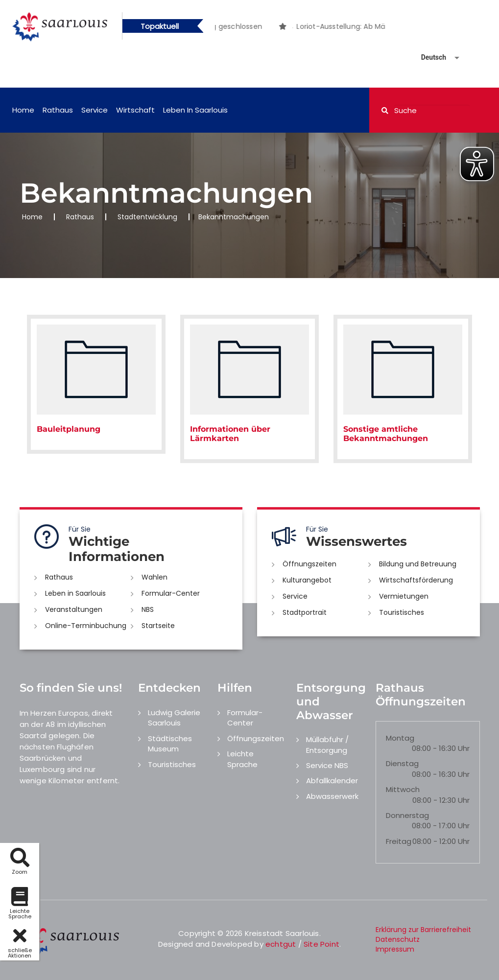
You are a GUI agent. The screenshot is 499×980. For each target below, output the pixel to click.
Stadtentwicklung (147, 217)
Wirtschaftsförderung (416, 580)
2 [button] (308, 28)
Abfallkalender (332, 781)
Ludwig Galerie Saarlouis (174, 718)
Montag (400, 738)
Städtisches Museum (170, 744)
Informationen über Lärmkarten (230, 434)
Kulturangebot (307, 580)
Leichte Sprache (242, 759)
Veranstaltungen (74, 609)
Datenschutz (398, 939)
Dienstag (402, 763)
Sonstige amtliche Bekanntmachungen (386, 434)
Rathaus (58, 110)
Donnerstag (407, 815)
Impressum (395, 949)
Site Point (321, 944)
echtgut (281, 944)
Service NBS (327, 765)
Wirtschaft (135, 110)
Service (95, 110)
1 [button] (293, 28)
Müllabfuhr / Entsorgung (327, 745)
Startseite (158, 626)
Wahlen (154, 577)
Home (23, 110)
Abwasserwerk (332, 796)
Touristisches (402, 612)
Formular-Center (171, 593)
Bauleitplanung (69, 429)
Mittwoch (403, 789)
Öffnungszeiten (309, 564)
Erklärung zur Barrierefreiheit (423, 930)
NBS (148, 609)
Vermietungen (404, 596)
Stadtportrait (305, 612)
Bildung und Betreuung (418, 564)
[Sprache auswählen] (428, 58)
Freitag (399, 841)
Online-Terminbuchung (86, 626)
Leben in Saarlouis (195, 110)
